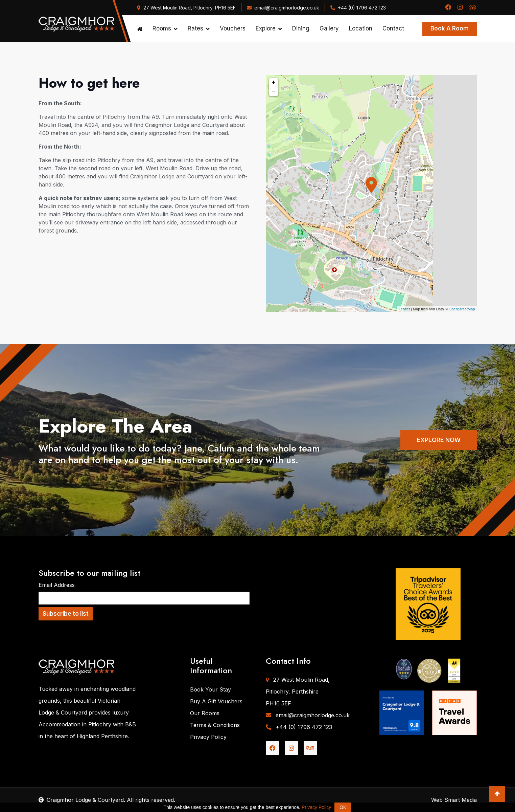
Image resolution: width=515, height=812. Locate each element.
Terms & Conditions (215, 725)
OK (343, 807)
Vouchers (233, 28)
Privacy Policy (208, 737)
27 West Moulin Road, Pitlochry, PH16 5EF (186, 8)
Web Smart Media (454, 800)
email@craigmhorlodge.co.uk (283, 8)
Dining (301, 28)
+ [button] (274, 83)
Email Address (57, 585)
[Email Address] (144, 598)
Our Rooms (205, 713)
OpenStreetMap (462, 309)
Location (361, 28)
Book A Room (450, 28)
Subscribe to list (66, 613)
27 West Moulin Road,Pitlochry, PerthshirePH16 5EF (298, 692)
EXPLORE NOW (439, 440)
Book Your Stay (210, 689)
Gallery (329, 28)
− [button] (274, 91)
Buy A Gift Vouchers (216, 701)
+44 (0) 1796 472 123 (358, 8)
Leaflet (404, 309)
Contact (393, 28)
